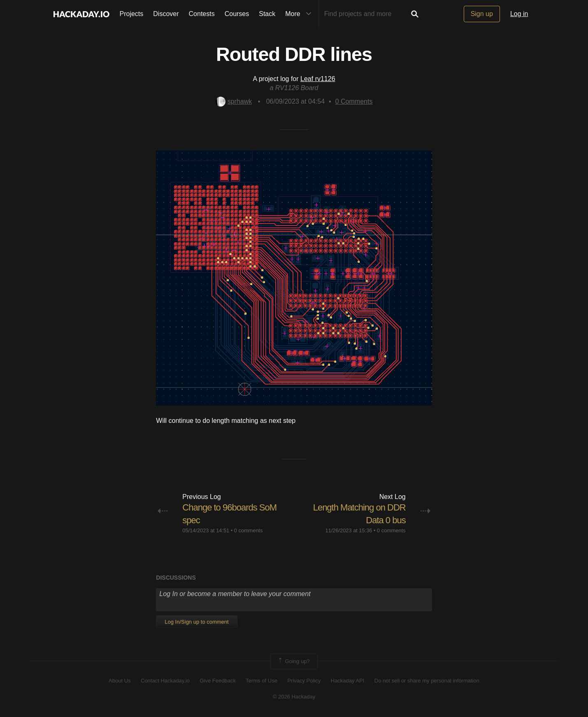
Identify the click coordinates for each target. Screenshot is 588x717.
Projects (132, 14)
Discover (166, 14)
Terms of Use (261, 681)
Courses (237, 14)
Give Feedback (217, 681)
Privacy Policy (304, 681)
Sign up (482, 14)
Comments (354, 101)
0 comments (249, 530)
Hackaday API (348, 681)
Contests (202, 14)
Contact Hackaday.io (165, 681)
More (300, 14)
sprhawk (234, 101)
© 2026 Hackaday (294, 697)
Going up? (293, 661)
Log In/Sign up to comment (196, 622)
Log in (519, 14)
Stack (267, 14)
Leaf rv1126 (318, 79)
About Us (120, 681)
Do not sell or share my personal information (427, 681)
